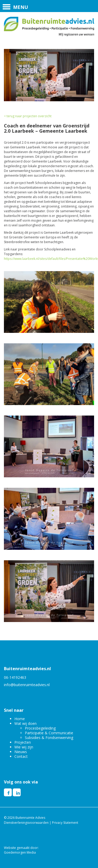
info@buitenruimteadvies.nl (27, 685)
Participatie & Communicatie (49, 733)
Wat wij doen (25, 723)
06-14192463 (15, 677)
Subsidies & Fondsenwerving (49, 738)
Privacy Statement (65, 823)
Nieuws (21, 752)
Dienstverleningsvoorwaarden (26, 823)
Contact (21, 756)
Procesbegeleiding (40, 728)
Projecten (23, 742)
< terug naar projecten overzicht (28, 116)
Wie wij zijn (24, 747)
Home (20, 719)
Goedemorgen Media (20, 852)
